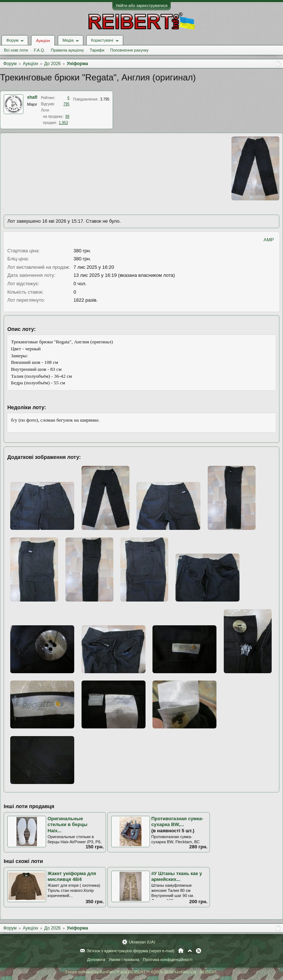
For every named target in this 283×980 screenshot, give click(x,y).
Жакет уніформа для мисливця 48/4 (72, 877)
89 (67, 116)
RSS (199, 951)
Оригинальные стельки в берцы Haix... (67, 825)
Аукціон (43, 41)
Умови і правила (124, 960)
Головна (181, 951)
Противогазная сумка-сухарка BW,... (178, 822)
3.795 (105, 99)
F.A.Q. (39, 50)
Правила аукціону (67, 50)
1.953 (63, 123)
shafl (32, 97)
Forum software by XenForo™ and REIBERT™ (141, 972)
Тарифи (97, 50)
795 (66, 104)
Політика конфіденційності (168, 960)
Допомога (96, 960)
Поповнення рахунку (129, 50)
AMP (269, 240)
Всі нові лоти (16, 50)
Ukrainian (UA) (142, 942)
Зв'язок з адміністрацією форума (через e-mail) (131, 951)
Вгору (190, 951)
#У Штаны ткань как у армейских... (177, 877)
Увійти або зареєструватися (141, 5)
